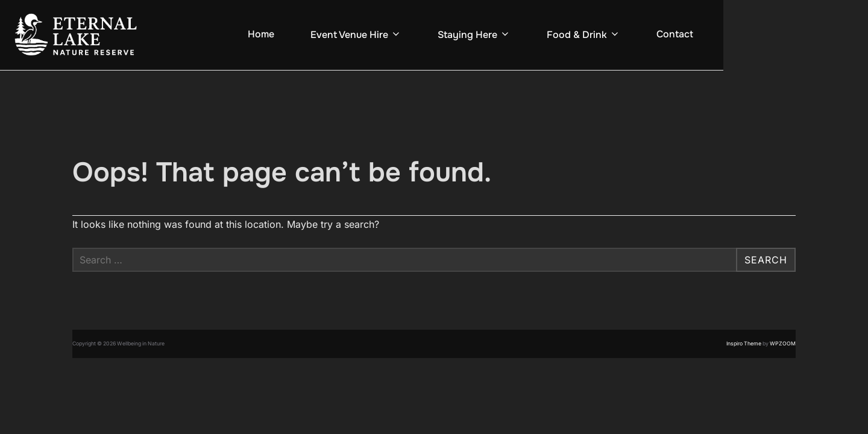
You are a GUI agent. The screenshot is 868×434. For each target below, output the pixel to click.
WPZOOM (783, 344)
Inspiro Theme (744, 344)
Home (261, 34)
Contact (675, 34)
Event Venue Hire (356, 35)
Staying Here (474, 35)
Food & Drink (583, 35)
